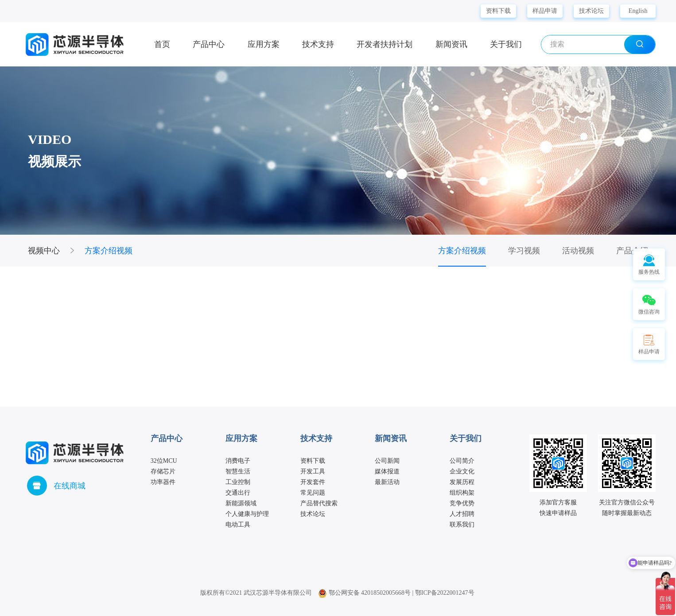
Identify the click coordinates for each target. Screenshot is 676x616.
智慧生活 (238, 471)
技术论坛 (591, 11)
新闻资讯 (451, 44)
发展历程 (462, 482)
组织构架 (462, 493)
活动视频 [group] (578, 251)
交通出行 (238, 493)
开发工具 (313, 471)
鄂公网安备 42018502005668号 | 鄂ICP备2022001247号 (396, 593)
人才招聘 (462, 514)
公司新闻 (387, 461)
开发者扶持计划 (385, 44)
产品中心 (209, 44)
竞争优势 (462, 503)
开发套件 (313, 482)
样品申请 (545, 11)
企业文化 (462, 471)
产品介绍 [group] (632, 251)
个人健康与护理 (247, 514)
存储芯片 (163, 471)
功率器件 (163, 482)
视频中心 (44, 251)
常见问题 (313, 493)
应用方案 (264, 44)
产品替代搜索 (319, 503)
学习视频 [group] (524, 251)
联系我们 (462, 525)
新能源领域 (241, 503)
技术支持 (318, 44)
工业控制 (238, 482)
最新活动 (387, 482)
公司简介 (462, 461)
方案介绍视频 (109, 251)
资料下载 (498, 11)
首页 (162, 44)
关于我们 (506, 44)
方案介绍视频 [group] (462, 251)
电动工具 (238, 525)
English (638, 11)
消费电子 (238, 461)
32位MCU (164, 461)
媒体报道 (387, 471)
